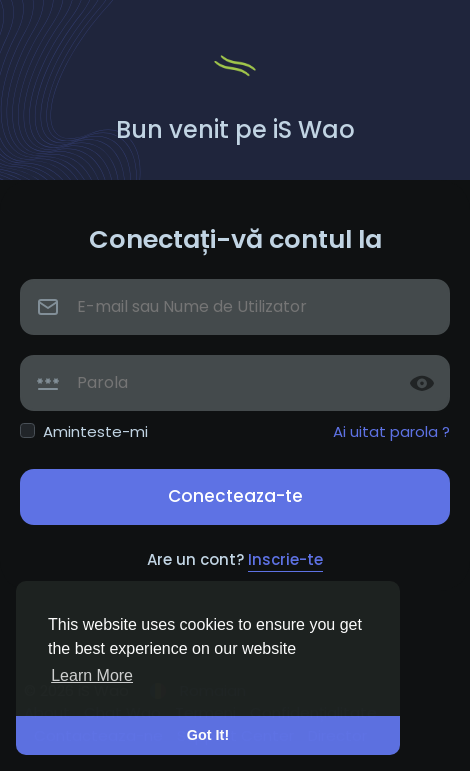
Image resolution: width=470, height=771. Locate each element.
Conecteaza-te (235, 496)
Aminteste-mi (95, 431)
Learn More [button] (92, 675)
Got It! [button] (208, 735)
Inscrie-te (285, 559)
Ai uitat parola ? (391, 431)
